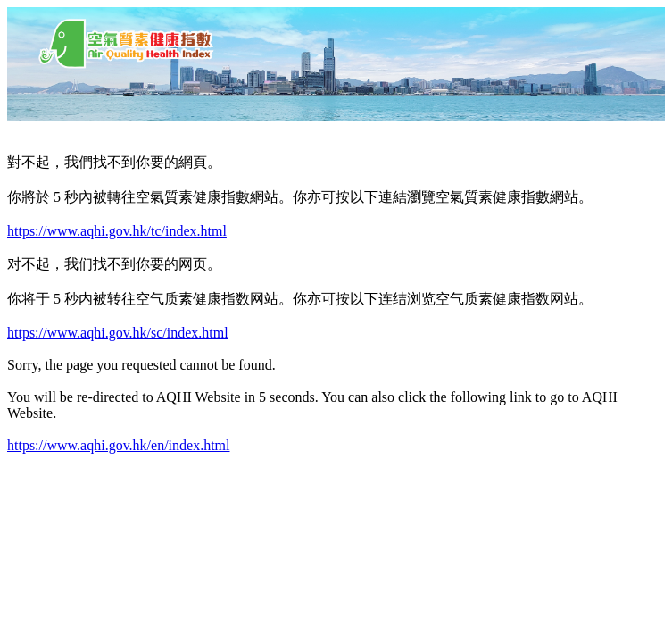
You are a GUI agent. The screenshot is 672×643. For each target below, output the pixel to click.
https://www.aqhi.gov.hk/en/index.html (118, 445)
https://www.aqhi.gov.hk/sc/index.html (118, 333)
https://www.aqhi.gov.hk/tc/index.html (117, 231)
